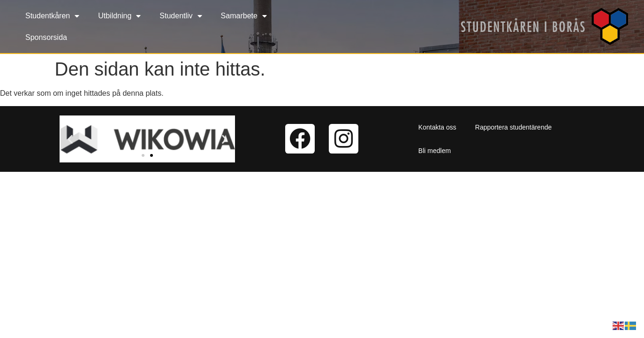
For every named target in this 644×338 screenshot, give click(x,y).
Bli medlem (435, 151)
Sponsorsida (46, 37)
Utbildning (119, 16)
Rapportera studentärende (513, 127)
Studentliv (181, 16)
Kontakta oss (437, 127)
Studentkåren (52, 16)
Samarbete (244, 16)
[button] (70, 139)
